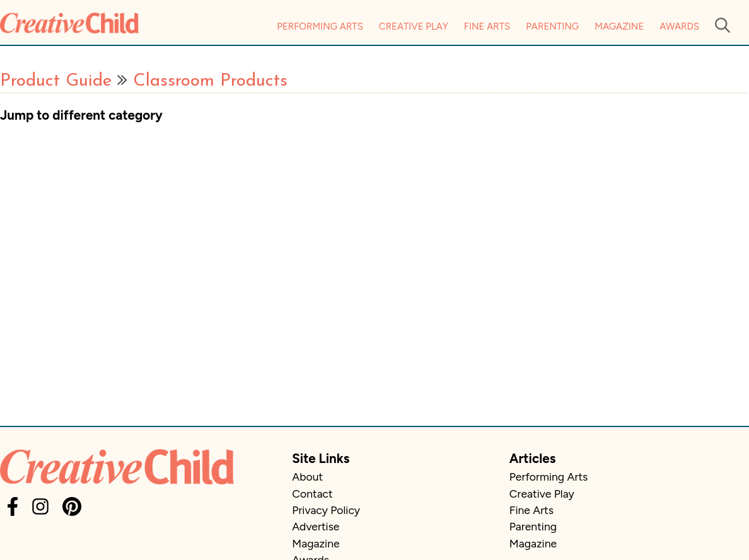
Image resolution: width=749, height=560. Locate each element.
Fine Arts (487, 26)
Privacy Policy (326, 510)
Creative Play (414, 26)
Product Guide (56, 81)
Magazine (619, 26)
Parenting (552, 26)
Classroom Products (210, 81)
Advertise (316, 526)
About (307, 477)
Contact (312, 494)
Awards (679, 26)
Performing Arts (320, 26)
